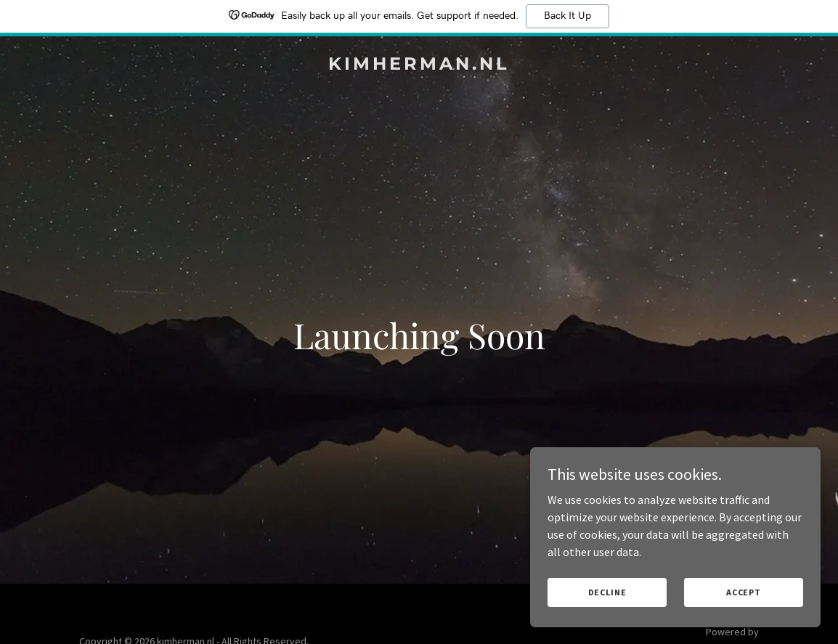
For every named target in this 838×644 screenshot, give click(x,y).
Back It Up (568, 16)
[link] (419, 65)
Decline (607, 592)
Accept (744, 592)
